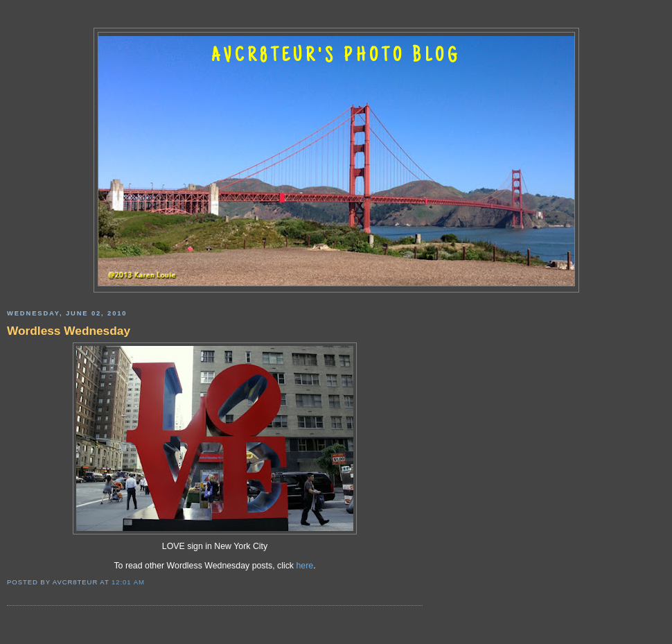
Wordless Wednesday (69, 331)
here (304, 566)
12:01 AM (128, 582)
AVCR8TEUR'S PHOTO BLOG (336, 57)
